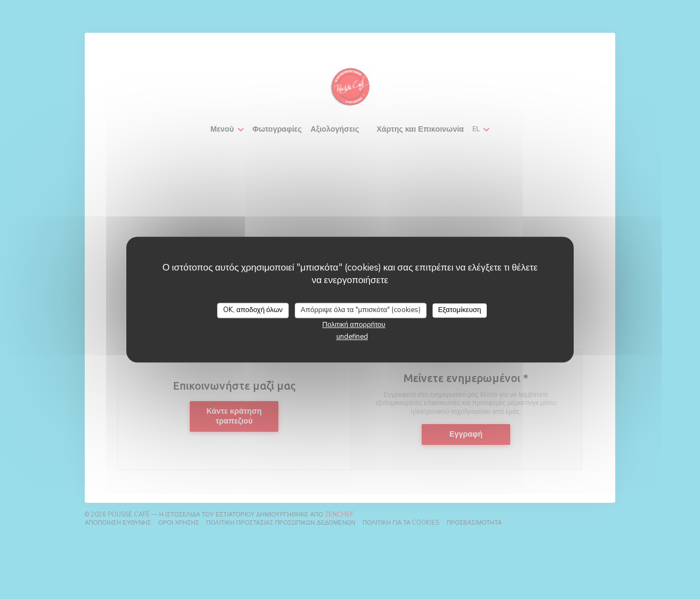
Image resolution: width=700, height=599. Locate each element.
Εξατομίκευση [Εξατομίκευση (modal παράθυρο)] (460, 310)
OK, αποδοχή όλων (253, 310)
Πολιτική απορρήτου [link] (354, 325)
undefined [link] (352, 337)
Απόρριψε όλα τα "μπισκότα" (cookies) (361, 310)
